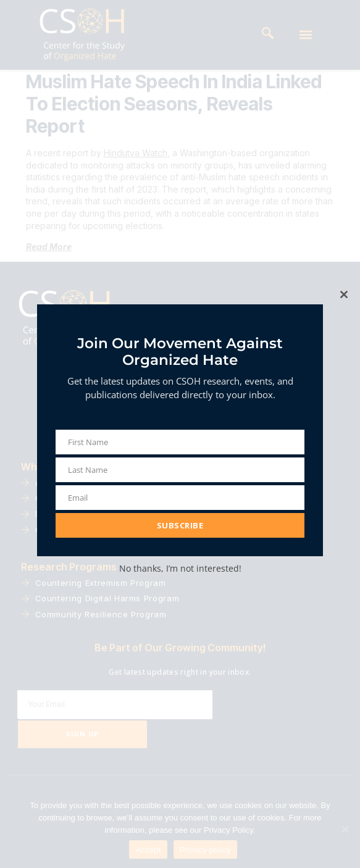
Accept (148, 850)
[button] (306, 35)
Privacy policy (205, 850)
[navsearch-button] (268, 35)
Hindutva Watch (136, 179)
